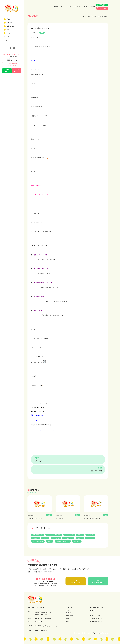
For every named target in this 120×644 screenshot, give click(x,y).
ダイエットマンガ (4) (38, 541)
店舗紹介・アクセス (59, 6)
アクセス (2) (77, 541)
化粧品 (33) (36, 538)
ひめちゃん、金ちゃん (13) (63, 541)
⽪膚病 (8, 30)
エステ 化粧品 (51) (68, 538)
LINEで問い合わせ (98, 581)
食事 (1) (50, 541)
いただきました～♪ (39, 461)
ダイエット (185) (69, 535)
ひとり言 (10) (56, 538)
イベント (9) (90, 538)
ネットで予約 (17, 71)
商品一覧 (7, 37)
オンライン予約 (76, 581)
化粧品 (8, 33)
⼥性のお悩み (10, 26)
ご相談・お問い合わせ (89, 6)
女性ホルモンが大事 (97, 471)
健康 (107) (80, 538)
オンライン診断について (74, 6)
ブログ (6, 40)
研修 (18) (45, 538)
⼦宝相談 (9, 23)
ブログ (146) (90, 535)
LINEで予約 (7, 71)
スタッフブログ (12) (38, 535)
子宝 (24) (80, 535)
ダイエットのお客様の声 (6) (54, 535)
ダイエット (10, 19)
